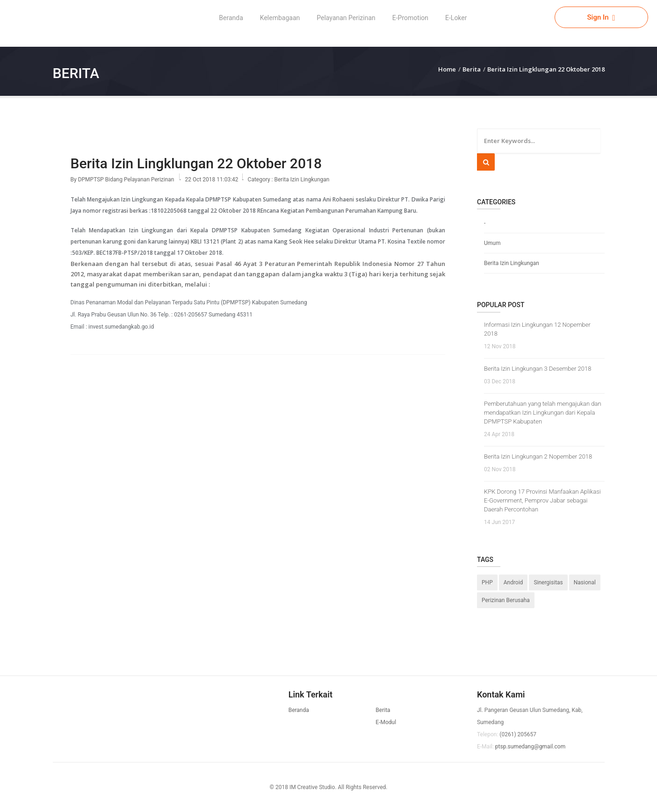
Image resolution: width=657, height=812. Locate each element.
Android (513, 582)
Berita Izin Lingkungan (302, 180)
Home (447, 69)
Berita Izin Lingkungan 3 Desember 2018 (538, 369)
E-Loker (456, 18)
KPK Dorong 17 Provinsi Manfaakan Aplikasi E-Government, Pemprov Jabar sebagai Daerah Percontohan (542, 500)
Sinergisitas (548, 582)
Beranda (231, 18)
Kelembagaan (280, 18)
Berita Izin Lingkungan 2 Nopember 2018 (538, 456)
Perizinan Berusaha (506, 600)
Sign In (601, 18)
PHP (487, 582)
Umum (492, 243)
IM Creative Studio (312, 787)
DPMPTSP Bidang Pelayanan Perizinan (127, 180)
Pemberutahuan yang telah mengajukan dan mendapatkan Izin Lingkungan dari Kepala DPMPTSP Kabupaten (543, 413)
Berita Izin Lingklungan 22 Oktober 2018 (546, 69)
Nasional (585, 582)
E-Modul (386, 722)
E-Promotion (410, 18)
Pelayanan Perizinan (346, 18)
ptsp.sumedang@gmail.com (530, 747)
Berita (472, 69)
